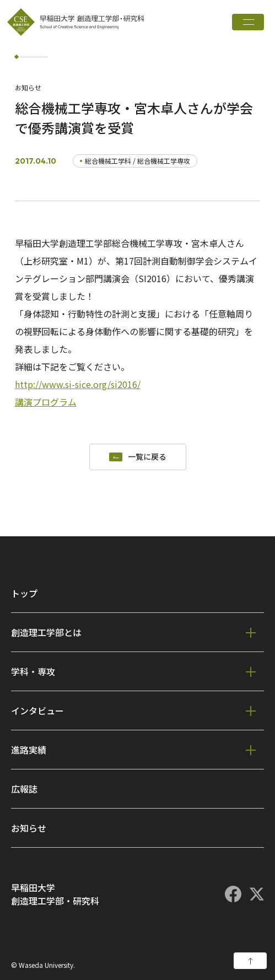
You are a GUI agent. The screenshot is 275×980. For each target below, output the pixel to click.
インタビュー (37, 710)
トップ (24, 593)
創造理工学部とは (46, 632)
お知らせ (29, 828)
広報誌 (24, 789)
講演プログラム (46, 402)
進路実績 (29, 750)
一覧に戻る (147, 457)
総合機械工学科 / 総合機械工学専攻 (137, 161)
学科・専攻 (33, 671)
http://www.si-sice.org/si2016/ (78, 384)
